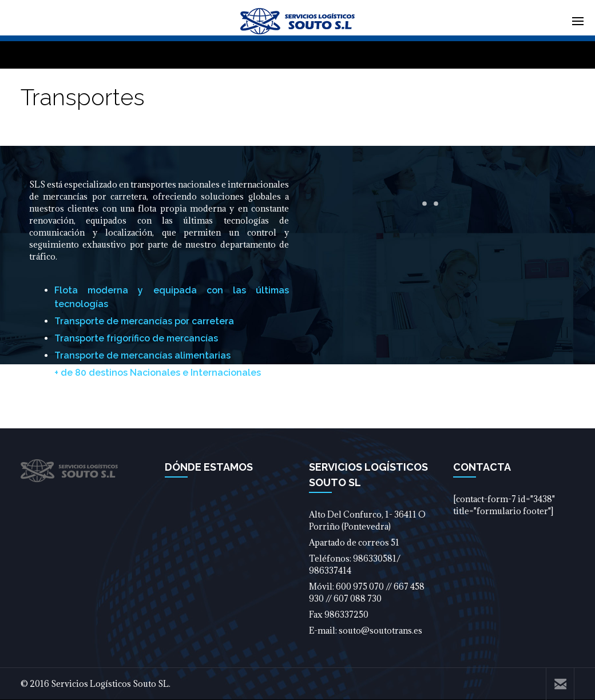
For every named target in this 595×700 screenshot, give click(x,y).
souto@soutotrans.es (380, 631)
